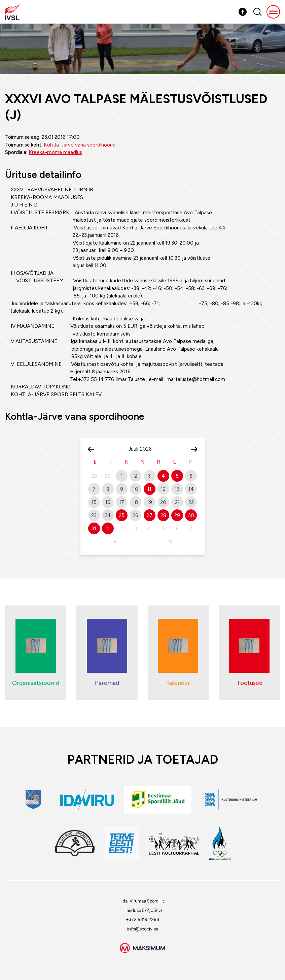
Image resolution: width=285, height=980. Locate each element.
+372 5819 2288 (142, 920)
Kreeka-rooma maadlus (55, 152)
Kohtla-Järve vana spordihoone (80, 145)
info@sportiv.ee (143, 929)
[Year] (148, 449)
